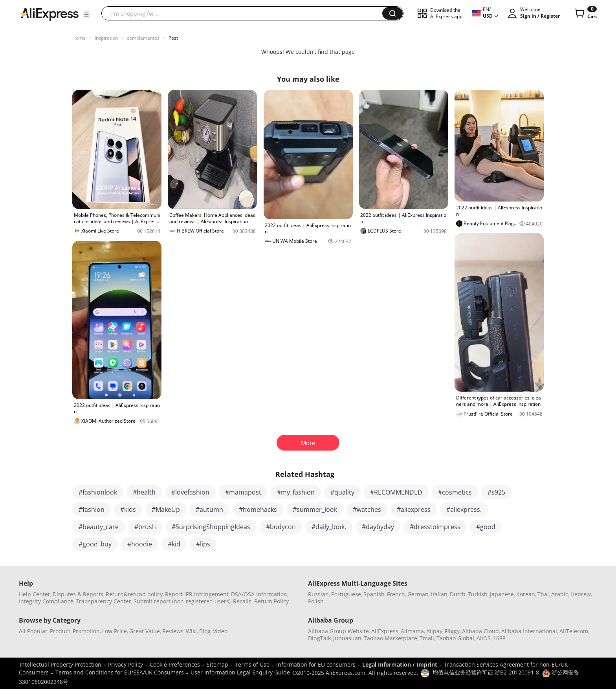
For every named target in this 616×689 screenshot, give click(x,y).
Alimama (412, 631)
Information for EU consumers (316, 664)
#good (486, 527)
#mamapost (243, 492)
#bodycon (281, 527)
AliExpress (385, 631)
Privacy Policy (126, 664)
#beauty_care (99, 527)
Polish (316, 601)
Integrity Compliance (46, 601)
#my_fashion (296, 492)
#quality (342, 492)
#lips (203, 544)
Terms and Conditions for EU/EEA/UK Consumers (120, 672)
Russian (318, 594)
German (418, 594)
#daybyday (378, 527)
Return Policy (271, 601)
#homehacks (258, 509)
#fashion (92, 509)
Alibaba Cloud (480, 631)
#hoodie (140, 544)
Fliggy (452, 631)
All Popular (33, 631)
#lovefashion (190, 492)
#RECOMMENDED (396, 492)
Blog (205, 631)
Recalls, (243, 601)
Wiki (191, 631)
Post (173, 38)
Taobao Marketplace (390, 638)
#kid (174, 544)
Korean (526, 594)
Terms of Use (252, 664)
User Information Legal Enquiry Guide (240, 672)
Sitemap (217, 664)
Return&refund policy (134, 594)
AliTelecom (574, 631)
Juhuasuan (347, 638)
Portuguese (346, 594)
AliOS (484, 638)
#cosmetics (455, 492)
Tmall (427, 638)
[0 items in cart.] (585, 13)
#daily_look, (329, 527)
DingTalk (319, 638)
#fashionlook (98, 492)
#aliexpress (414, 509)
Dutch (458, 594)
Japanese (502, 594)
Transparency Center (104, 601)
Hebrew (581, 594)
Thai (543, 594)
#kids (128, 509)
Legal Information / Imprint (400, 664)
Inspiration (106, 38)
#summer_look (315, 509)
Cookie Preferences (175, 664)
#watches (367, 509)
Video (220, 631)
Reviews (173, 631)
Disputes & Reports (78, 594)
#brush (145, 527)
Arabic (560, 594)
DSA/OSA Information (259, 594)
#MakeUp (166, 509)
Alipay (434, 631)
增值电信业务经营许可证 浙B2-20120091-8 (486, 672)
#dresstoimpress (435, 527)
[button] (86, 15)
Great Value (145, 631)
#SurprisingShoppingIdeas (211, 527)
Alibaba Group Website (338, 631)
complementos (143, 38)
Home (79, 38)
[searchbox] (245, 13)
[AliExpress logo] (49, 14)
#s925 (496, 492)
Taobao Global (455, 638)
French (396, 594)
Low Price (115, 631)
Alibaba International (529, 631)
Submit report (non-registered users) (182, 601)
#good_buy (95, 544)
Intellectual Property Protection (60, 664)
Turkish (478, 594)
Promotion (86, 631)
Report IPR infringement (197, 594)
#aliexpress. (464, 509)
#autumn (209, 509)
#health (144, 492)
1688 (499, 638)
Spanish (374, 594)
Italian (439, 594)
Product (60, 631)
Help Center (35, 594)
